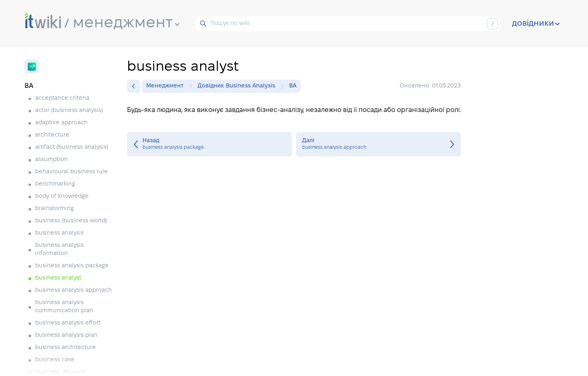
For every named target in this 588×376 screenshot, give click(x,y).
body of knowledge (62, 196)
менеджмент (126, 23)
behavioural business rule (71, 172)
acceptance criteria (62, 98)
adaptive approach (61, 123)
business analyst (58, 278)
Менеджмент (167, 86)
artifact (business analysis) (72, 147)
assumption (51, 160)
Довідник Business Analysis (238, 86)
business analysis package (72, 266)
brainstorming (55, 209)
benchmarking (55, 184)
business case (55, 360)
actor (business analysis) (69, 111)
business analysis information (59, 250)
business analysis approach (73, 290)
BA (293, 86)
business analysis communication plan (64, 307)
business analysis (59, 233)
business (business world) (71, 221)
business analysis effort (68, 323)
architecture (52, 135)
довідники (536, 24)
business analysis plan (66, 335)
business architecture (66, 348)
